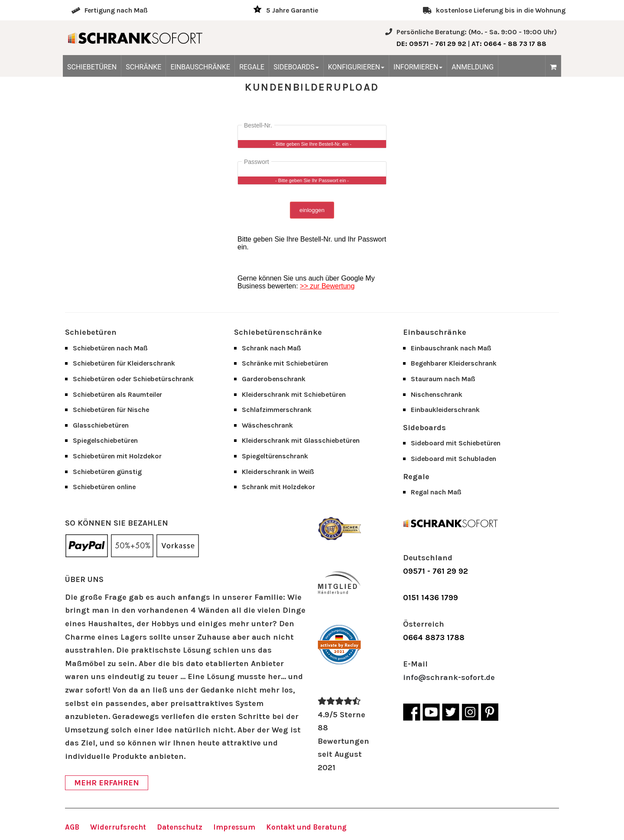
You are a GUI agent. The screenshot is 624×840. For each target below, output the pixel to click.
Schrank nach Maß (271, 348)
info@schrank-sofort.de (449, 677)
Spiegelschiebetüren (105, 440)
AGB (72, 827)
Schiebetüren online (104, 487)
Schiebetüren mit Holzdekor (117, 456)
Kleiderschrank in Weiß (278, 472)
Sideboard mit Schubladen (453, 459)
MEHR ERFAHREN (107, 783)
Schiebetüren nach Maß (110, 348)
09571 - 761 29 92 (435, 571)
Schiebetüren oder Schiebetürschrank (133, 379)
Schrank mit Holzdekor (278, 487)
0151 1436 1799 (431, 598)
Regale (416, 477)
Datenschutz (180, 827)
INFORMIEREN (418, 67)
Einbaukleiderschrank (445, 410)
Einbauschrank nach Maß (451, 348)
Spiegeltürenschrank (275, 456)
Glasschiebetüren (101, 425)
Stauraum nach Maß (443, 379)
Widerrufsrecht (118, 827)
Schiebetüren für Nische (111, 410)
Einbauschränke (435, 332)
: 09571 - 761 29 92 (431, 44)
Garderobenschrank (274, 379)
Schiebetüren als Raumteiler (117, 394)
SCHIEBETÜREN (92, 67)
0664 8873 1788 (434, 637)
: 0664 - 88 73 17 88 (509, 44)
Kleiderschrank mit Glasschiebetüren (301, 440)
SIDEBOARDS (296, 67)
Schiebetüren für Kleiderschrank (124, 363)
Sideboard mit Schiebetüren (456, 443)
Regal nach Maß (436, 492)
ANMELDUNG (473, 67)
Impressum (234, 827)
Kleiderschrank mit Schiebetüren (294, 394)
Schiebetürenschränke (278, 332)
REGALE (252, 67)
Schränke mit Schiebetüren (285, 363)
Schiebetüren (91, 332)
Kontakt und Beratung (306, 827)
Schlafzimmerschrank (277, 410)
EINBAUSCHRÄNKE (200, 67)
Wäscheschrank (267, 425)
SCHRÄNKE (143, 67)
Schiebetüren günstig (107, 472)
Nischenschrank (437, 394)
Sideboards (424, 428)
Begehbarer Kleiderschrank (454, 363)
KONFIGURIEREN (356, 67)
